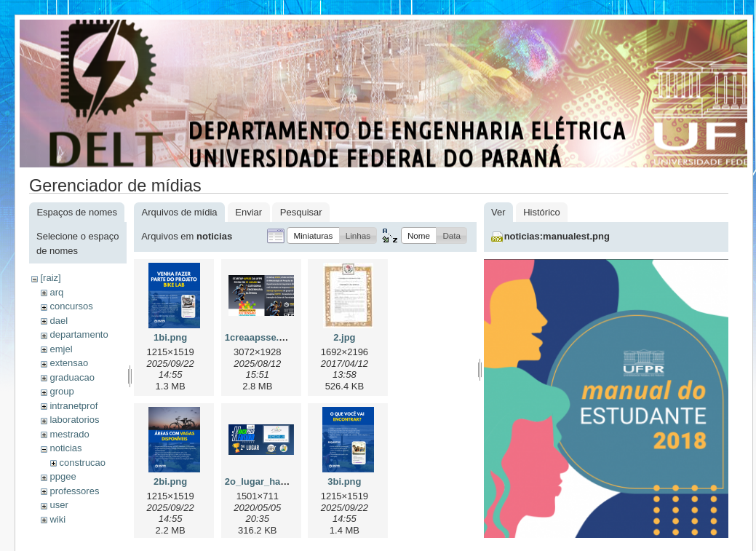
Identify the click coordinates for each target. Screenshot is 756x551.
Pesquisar (301, 212)
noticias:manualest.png (557, 236)
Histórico (542, 212)
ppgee (63, 476)
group (61, 391)
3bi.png (344, 481)
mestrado (69, 434)
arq (56, 292)
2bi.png (170, 481)
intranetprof (73, 406)
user (59, 505)
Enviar (248, 212)
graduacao (72, 377)
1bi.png (170, 337)
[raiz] (50, 278)
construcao (82, 463)
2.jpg (344, 337)
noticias (65, 448)
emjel (61, 349)
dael (59, 321)
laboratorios (74, 420)
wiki (57, 519)
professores (74, 491)
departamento (79, 334)
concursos (71, 306)
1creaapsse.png (260, 337)
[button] (313, 235)
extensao (69, 363)
